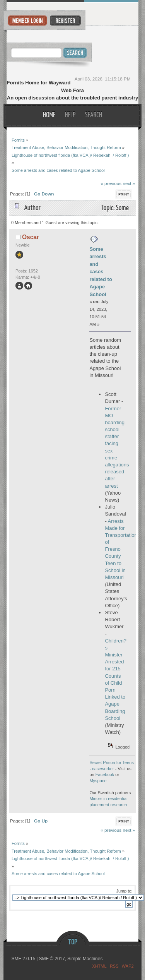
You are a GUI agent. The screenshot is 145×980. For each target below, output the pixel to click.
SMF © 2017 (52, 959)
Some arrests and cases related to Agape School (101, 272)
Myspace (98, 781)
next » (129, 183)
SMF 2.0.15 (23, 959)
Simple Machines (85, 959)
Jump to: (124, 891)
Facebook (105, 774)
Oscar (31, 237)
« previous (111, 183)
